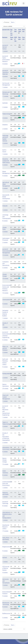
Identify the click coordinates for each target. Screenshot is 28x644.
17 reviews (5, 531)
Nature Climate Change (5, 460)
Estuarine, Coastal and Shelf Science (6, 161)
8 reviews (5, 221)
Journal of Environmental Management (6, 251)
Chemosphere (6, 300)
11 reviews (5, 96)
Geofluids (5, 103)
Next (13, 22)
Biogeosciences (7, 547)
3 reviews (5, 232)
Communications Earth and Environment (7, 483)
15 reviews (5, 464)
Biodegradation (7, 373)
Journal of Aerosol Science (5, 47)
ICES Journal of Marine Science (6, 568)
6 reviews (5, 340)
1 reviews (5, 51)
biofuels (5, 557)
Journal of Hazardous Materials (5, 72)
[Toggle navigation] (24, 3)
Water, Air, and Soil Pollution (5, 348)
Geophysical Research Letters (6, 527)
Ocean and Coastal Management (6, 397)
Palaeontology (6, 114)
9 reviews (5, 176)
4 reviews (5, 64)
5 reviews (5, 165)
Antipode (5, 206)
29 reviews (5, 388)
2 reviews (5, 107)
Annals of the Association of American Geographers (6, 437)
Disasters (5, 125)
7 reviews (5, 585)
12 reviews (5, 255)
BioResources (6, 613)
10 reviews (5, 278)
